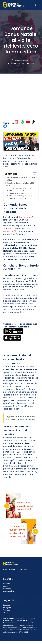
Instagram (7, 608)
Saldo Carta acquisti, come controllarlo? (25, 506)
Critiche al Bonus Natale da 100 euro (20, 184)
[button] (29, 5)
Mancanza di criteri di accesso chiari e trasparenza (23, 192)
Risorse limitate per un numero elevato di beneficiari (23, 197)
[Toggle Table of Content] (34, 174)
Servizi (6, 586)
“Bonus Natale (25, 217)
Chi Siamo (7, 589)
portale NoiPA (10, 231)
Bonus (32, 64)
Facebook (7, 605)
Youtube (7, 610)
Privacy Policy (9, 591)
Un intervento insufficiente (20, 188)
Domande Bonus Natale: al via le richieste (20, 179)
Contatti (7, 584)
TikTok (6, 613)
